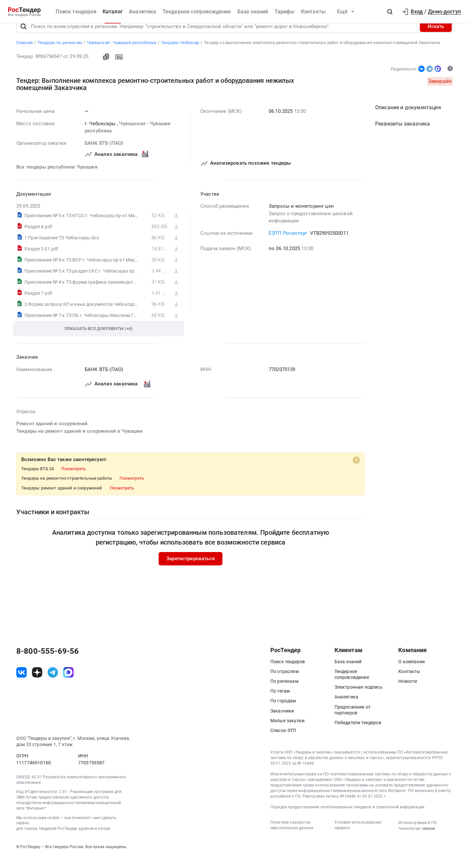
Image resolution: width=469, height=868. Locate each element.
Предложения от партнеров (353, 721)
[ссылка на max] (68, 683)
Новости (408, 692)
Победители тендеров (358, 733)
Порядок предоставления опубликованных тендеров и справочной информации (347, 818)
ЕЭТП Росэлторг (288, 244)
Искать (436, 37)
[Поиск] (23, 37)
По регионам (284, 692)
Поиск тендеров (76, 12)
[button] (390, 12)
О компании (412, 672)
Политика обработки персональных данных (292, 836)
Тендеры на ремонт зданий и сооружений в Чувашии (80, 442)
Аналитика (142, 12)
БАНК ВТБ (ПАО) (104, 154)
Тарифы (285, 12)
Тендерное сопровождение (197, 12)
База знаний (253, 12)
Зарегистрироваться (191, 569)
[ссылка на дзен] (37, 683)
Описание (408, 118)
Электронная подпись (359, 698)
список (429, 839)
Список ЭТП (283, 741)
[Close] (356, 471)
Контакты (313, 12)
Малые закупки (287, 731)
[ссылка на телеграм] (53, 683)
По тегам (280, 702)
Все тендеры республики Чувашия (57, 178)
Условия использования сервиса (358, 836)
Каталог (113, 12)
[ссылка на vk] (21, 683)
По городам (283, 711)
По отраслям (284, 682)
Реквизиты (403, 135)
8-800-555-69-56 (48, 662)
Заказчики (282, 722)
